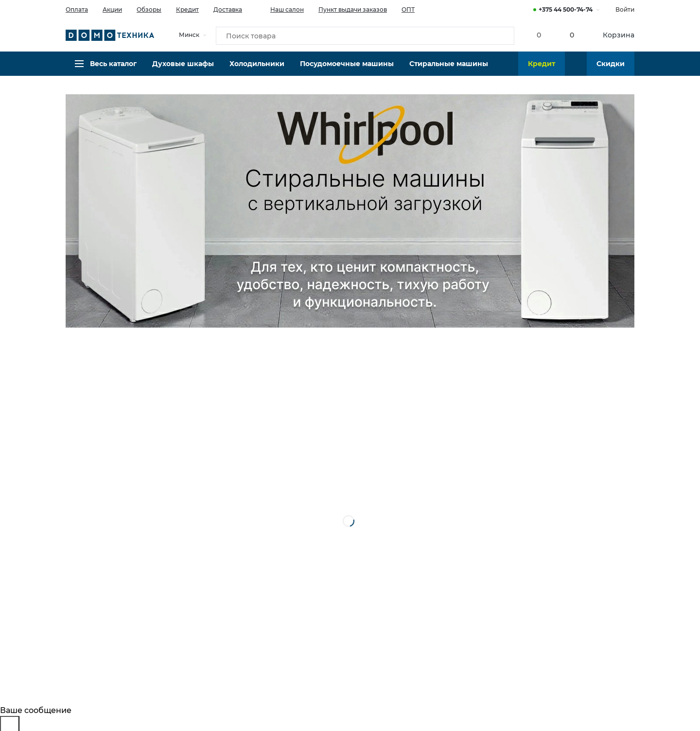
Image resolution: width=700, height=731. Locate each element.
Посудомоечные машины (347, 70)
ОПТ (408, 9)
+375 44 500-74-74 (566, 9)
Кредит (187, 9)
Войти (625, 9)
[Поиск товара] (365, 36)
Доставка (228, 9)
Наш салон (280, 9)
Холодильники (257, 70)
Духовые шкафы (183, 70)
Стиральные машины (449, 70)
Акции (112, 9)
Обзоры (149, 9)
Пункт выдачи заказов (353, 9)
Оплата (77, 9)
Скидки (611, 70)
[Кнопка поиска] (501, 36)
